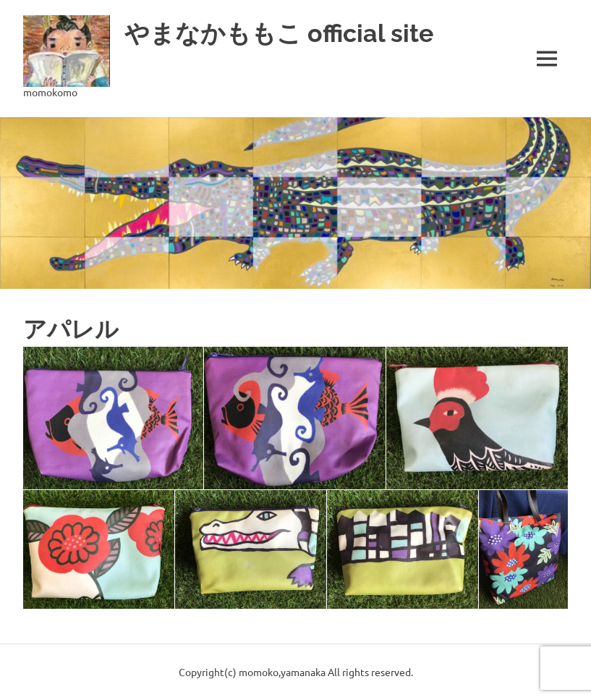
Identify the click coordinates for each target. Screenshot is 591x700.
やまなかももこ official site (297, 32)
